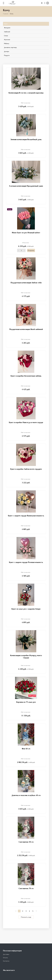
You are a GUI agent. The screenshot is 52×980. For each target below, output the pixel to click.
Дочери (7, 51)
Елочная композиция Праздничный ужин (26, 186)
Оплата (5, 958)
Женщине (7, 28)
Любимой (7, 32)
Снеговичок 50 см (26, 842)
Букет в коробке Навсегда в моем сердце (26, 422)
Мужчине (7, 40)
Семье (6, 36)
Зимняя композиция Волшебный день (26, 139)
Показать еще (26, 917)
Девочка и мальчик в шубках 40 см (26, 795)
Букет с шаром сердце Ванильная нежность (26, 516)
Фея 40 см (26, 749)
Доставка (6, 954)
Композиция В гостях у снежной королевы (26, 93)
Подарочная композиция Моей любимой (26, 329)
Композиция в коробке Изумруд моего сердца (26, 656)
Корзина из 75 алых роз (26, 702)
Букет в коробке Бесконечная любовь (26, 376)
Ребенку (7, 43)
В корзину (31, 250)
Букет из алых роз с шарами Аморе (26, 609)
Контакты (6, 961)
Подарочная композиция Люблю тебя (26, 283)
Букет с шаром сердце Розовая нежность (26, 562)
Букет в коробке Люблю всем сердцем (26, 469)
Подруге (7, 55)
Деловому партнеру (10, 47)
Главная (6, 14)
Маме (6, 24)
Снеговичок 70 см (26, 888)
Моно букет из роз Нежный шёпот (26, 233)
